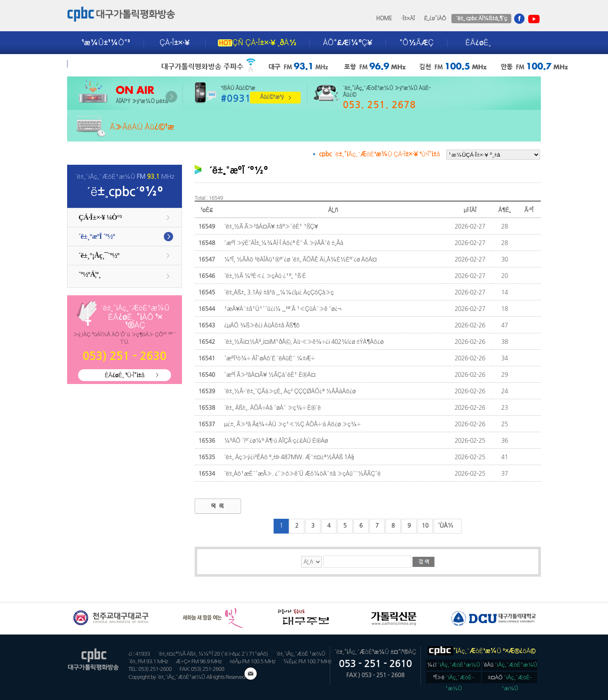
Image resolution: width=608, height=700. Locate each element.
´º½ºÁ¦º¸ (90, 274)
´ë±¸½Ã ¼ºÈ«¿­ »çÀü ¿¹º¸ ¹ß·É (265, 276)
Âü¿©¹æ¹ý (272, 97)
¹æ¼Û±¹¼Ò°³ (106, 43)
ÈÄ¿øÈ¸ (478, 43)
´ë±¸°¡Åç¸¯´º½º (99, 255)
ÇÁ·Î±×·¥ (175, 43)
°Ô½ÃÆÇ (417, 43)
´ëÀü (510, 665)
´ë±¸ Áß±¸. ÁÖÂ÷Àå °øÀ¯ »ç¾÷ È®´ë (272, 408)
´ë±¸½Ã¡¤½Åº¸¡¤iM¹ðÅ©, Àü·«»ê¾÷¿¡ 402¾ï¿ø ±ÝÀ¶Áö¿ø (304, 342)
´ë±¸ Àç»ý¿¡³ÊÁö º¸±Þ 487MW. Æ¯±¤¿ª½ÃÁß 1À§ (289, 457)
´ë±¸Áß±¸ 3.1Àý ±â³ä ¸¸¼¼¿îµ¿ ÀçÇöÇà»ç (279, 292)
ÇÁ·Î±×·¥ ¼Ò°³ (100, 217)
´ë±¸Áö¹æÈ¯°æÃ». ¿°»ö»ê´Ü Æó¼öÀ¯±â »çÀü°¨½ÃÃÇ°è (302, 474)
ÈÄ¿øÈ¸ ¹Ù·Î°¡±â (125, 375)
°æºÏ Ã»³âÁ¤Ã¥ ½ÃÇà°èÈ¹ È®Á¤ (270, 375)
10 (425, 526)
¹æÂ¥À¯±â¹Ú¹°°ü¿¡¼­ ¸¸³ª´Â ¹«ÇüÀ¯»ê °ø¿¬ (282, 309)
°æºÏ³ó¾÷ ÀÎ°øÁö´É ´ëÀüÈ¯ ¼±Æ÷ (269, 358)
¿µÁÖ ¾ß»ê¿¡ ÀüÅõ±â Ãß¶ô (262, 325)
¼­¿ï (453, 665)
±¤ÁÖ (510, 679)
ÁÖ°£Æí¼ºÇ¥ (348, 43)
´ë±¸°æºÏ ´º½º (97, 236)
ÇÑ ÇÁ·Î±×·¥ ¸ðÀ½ (257, 43)
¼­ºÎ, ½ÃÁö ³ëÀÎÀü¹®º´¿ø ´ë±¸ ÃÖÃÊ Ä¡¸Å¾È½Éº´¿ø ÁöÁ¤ (300, 259)
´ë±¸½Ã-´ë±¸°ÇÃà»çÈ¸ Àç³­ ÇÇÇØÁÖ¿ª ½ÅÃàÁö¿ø (290, 391)
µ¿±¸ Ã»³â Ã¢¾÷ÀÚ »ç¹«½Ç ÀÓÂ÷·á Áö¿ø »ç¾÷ (292, 424)
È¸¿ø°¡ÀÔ (435, 18)
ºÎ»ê (454, 679)
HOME (384, 18)
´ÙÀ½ (446, 526)
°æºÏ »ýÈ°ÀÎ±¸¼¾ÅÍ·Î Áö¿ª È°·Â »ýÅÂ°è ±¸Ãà (283, 243)
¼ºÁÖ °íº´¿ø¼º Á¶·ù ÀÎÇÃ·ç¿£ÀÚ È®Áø (276, 441)
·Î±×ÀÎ (408, 18)
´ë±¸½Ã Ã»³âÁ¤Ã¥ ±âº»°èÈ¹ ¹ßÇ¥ (271, 226)
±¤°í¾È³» (100, 64)
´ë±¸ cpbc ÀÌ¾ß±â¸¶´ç (481, 18)
